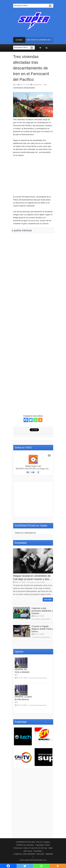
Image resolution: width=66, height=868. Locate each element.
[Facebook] (26, 420)
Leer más (48, 600)
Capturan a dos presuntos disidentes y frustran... (42, 611)
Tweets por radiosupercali (25, 533)
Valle (45, 85)
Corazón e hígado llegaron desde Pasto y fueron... (43, 629)
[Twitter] (31, 420)
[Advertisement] (33, 177)
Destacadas (37, 85)
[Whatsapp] (35, 420)
